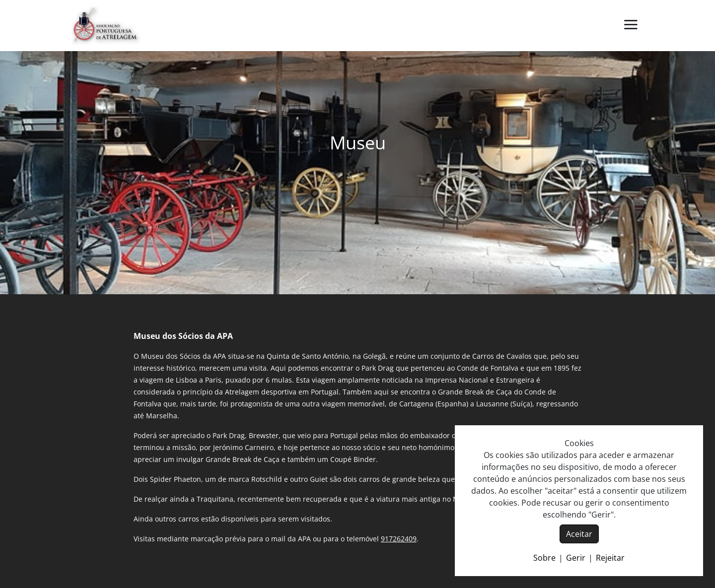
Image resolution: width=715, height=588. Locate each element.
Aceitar (579, 534)
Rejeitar (610, 558)
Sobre (544, 558)
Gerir (576, 558)
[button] (631, 25)
